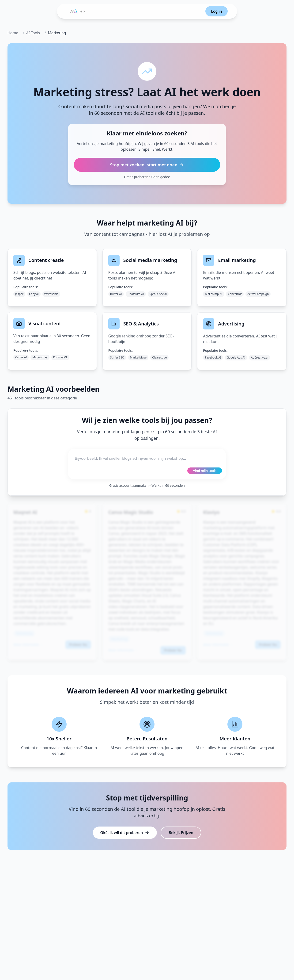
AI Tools (33, 33)
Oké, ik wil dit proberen (125, 833)
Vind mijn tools (205, 471)
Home (13, 33)
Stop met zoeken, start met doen (147, 165)
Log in (217, 11)
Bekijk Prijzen (181, 833)
